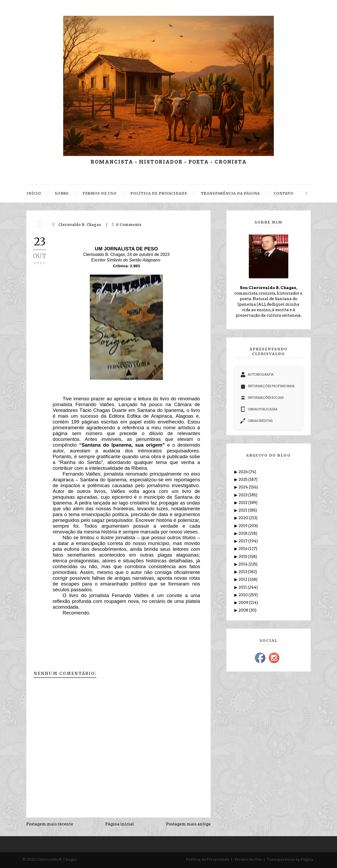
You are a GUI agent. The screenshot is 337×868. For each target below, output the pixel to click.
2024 (244, 487)
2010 (244, 595)
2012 (243, 579)
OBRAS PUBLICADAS (259, 409)
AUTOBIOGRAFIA (257, 375)
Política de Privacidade (208, 859)
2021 (243, 510)
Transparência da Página (290, 859)
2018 (243, 533)
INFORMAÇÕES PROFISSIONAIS (267, 386)
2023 (243, 495)
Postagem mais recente (50, 824)
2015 (243, 557)
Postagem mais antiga (188, 824)
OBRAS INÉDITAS (256, 421)
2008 (244, 610)
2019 (243, 526)
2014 (244, 564)
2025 (243, 480)
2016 (243, 549)
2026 (244, 472)
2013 (243, 572)
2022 (243, 503)
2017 (243, 541)
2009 (244, 603)
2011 (243, 587)
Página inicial (120, 824)
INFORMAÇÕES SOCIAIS (262, 398)
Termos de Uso (248, 859)
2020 (244, 518)
